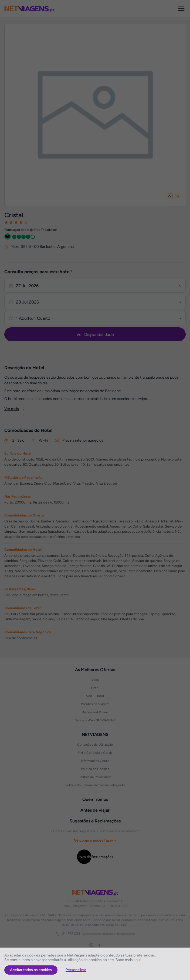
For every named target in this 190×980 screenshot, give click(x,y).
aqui (137, 960)
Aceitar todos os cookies (31, 970)
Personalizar (76, 970)
